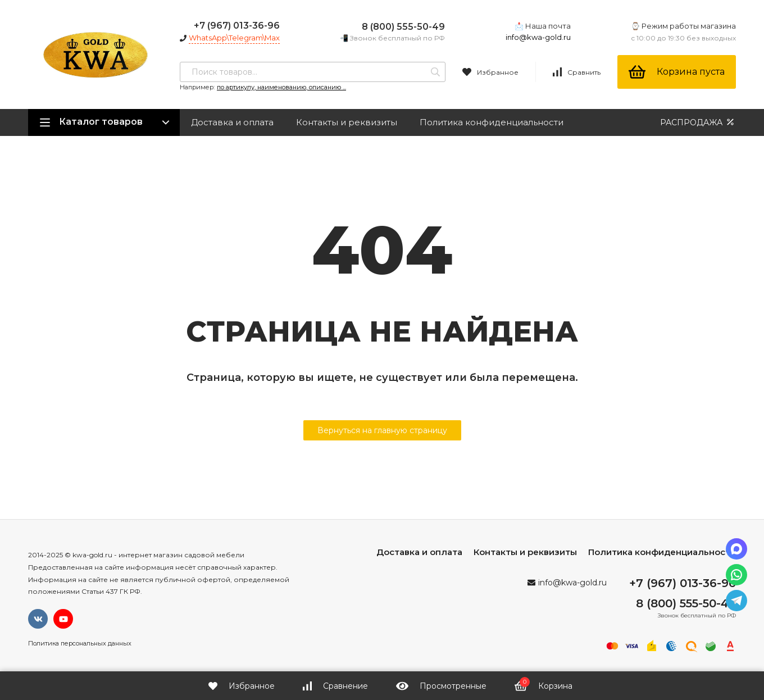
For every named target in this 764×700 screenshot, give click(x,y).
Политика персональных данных (80, 643)
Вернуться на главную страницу (382, 430)
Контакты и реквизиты (347, 122)
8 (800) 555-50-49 (403, 27)
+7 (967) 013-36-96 (237, 26)
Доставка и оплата (232, 122)
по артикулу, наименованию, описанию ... (281, 87)
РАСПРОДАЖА (698, 122)
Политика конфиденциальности (492, 122)
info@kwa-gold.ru (538, 37)
